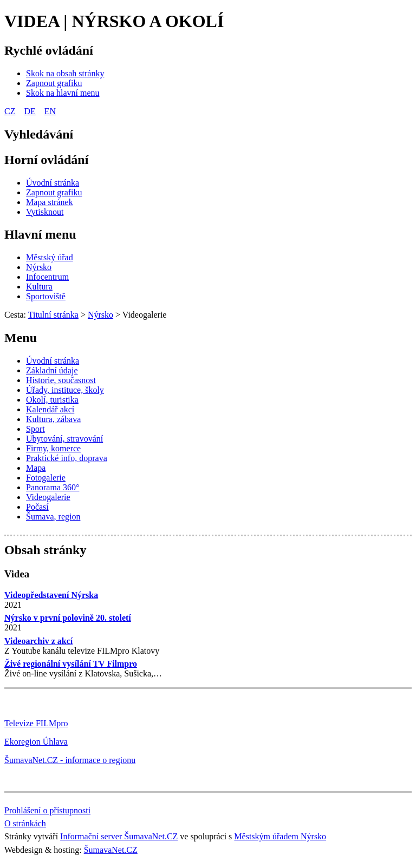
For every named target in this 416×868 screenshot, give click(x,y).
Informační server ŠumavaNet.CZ (119, 836)
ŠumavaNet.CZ (111, 850)
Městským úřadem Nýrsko (280, 836)
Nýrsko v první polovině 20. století (68, 618)
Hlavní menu (40, 234)
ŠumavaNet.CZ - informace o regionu (70, 760)
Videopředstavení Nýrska (51, 595)
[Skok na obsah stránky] (65, 73)
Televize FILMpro (36, 723)
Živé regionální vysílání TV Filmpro (71, 664)
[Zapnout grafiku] (54, 83)
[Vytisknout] (45, 212)
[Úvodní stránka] (53, 183)
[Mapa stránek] (50, 202)
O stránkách (25, 823)
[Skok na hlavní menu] (63, 93)
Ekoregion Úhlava (36, 742)
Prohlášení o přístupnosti (47, 810)
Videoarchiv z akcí (38, 641)
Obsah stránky (45, 550)
